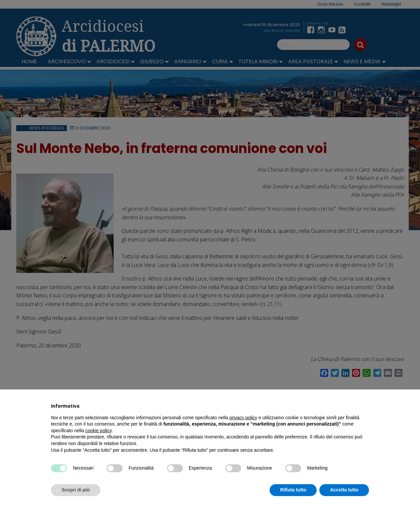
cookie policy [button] (99, 431)
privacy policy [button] (243, 418)
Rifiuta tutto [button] (293, 490)
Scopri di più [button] (76, 490)
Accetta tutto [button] (344, 490)
